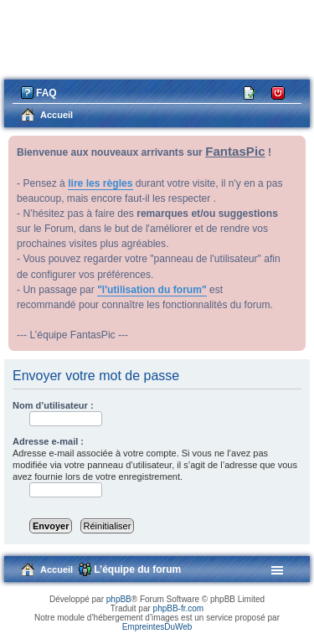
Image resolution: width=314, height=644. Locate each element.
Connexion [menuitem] (278, 92)
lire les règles (100, 183)
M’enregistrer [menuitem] (250, 92)
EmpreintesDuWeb (157, 627)
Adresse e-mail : (48, 441)
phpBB (119, 599)
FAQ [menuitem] (46, 93)
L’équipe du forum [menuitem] (137, 569)
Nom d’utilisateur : (53, 405)
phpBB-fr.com (179, 608)
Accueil (57, 569)
